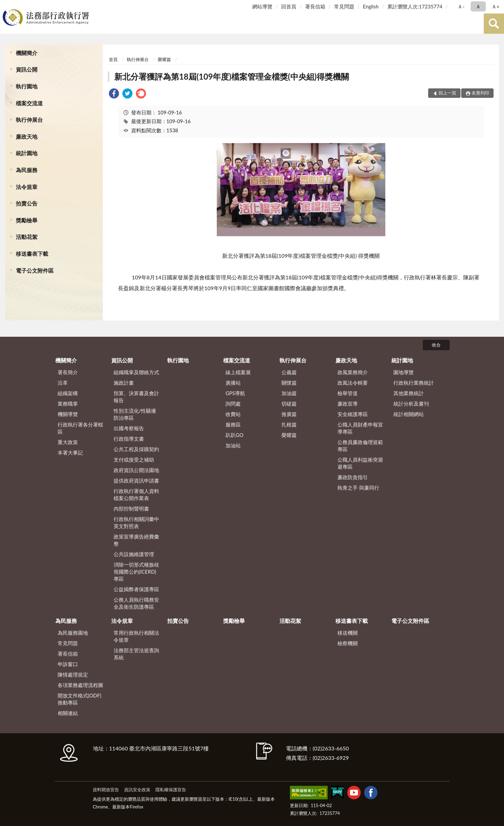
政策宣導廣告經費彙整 (136, 540)
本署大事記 (70, 452)
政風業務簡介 (353, 372)
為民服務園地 (73, 633)
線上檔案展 (238, 372)
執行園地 (27, 86)
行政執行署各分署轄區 (80, 428)
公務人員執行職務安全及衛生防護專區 (136, 603)
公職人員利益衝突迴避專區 (360, 463)
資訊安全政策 (137, 790)
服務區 (233, 424)
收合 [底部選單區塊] (436, 345)
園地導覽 (404, 372)
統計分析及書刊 (411, 404)
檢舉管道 (348, 393)
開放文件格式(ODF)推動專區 (80, 699)
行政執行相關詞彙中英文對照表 (136, 522)
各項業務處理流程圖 (80, 685)
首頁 (113, 59)
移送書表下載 (32, 254)
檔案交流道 (29, 103)
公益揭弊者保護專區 (136, 589)
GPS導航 (235, 393)
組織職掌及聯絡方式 (136, 372)
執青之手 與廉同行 (358, 488)
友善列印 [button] (480, 93)
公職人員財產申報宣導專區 (360, 428)
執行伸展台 (29, 120)
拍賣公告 (27, 203)
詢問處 (233, 404)
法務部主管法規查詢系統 (136, 654)
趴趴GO (234, 435)
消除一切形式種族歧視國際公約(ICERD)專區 (136, 572)
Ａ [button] (478, 6)
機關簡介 (27, 53)
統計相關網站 (409, 414)
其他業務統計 (409, 393)
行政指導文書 (129, 439)
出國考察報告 (129, 428)
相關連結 (68, 713)
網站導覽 (262, 6)
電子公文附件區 (35, 270)
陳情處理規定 (73, 674)
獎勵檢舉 (27, 220)
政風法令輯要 (353, 383)
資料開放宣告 (106, 790)
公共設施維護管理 (134, 554)
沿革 (63, 383)
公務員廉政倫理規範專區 (360, 446)
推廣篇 (289, 414)
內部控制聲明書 (131, 508)
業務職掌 (68, 404)
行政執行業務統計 (414, 383)
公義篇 (289, 372)
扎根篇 (289, 424)
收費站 (233, 414)
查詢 (494, 24)
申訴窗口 (68, 664)
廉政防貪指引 (353, 477)
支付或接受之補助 (134, 460)
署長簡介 (68, 372)
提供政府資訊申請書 (136, 480)
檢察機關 (348, 643)
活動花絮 (27, 237)
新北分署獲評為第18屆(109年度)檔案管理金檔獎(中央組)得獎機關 (232, 76)
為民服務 (27, 170)
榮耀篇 (164, 59)
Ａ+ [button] (496, 6)
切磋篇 (289, 404)
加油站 (233, 445)
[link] (114, 94)
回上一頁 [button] (447, 93)
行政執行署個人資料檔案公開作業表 (136, 494)
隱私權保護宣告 (171, 790)
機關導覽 (68, 414)
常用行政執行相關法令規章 (136, 636)
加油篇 (289, 393)
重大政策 (68, 442)
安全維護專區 (353, 414)
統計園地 (27, 153)
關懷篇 (289, 383)
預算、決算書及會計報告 (136, 397)
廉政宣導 (348, 404)
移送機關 (348, 633)
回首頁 (289, 6)
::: (6, 6)
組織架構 (68, 393)
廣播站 (233, 383)
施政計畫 (124, 383)
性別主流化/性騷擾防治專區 (135, 414)
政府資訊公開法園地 (136, 470)
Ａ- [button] (461, 6)
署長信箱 (315, 6)
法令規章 (27, 187)
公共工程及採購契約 (136, 449)
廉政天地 (27, 136)
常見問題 (344, 6)
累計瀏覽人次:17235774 (415, 6)
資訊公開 (27, 69)
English (371, 6)
